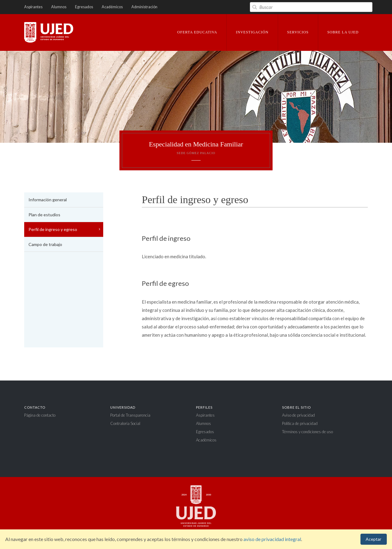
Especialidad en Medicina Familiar (196, 148)
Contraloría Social (125, 423)
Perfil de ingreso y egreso (53, 229)
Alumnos (59, 7)
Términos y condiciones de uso (307, 432)
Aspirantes (33, 7)
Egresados (84, 7)
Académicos (112, 7)
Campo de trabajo (45, 244)
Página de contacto (40, 415)
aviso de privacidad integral (272, 539)
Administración (144, 7)
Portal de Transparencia (130, 415)
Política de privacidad (300, 423)
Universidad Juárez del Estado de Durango (49, 33)
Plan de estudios (44, 215)
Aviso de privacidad (298, 415)
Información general (48, 200)
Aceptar (373, 539)
